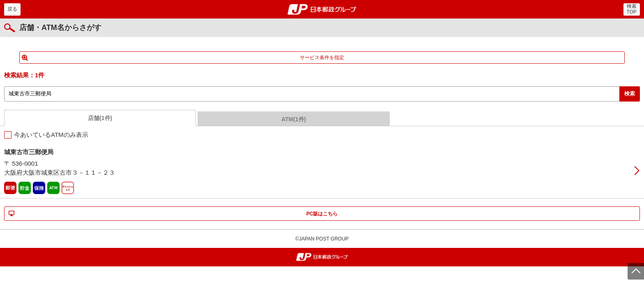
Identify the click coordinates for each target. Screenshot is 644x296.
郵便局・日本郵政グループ (322, 9)
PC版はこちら (322, 214)
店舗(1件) (100, 118)
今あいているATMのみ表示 (51, 135)
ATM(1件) (294, 119)
